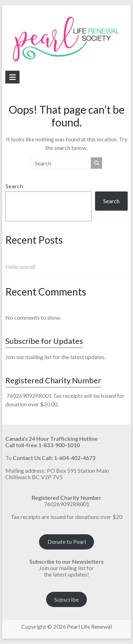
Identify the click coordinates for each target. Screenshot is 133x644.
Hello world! (21, 267)
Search (14, 186)
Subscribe (66, 599)
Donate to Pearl (67, 542)
